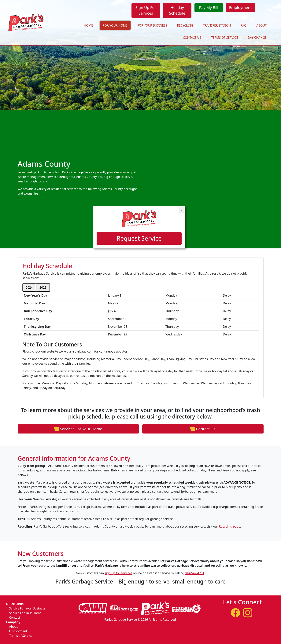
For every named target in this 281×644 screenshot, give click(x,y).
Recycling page (229, 528)
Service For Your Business (27, 608)
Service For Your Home (25, 613)
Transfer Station (217, 25)
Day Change (257, 38)
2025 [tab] (43, 289)
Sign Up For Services (146, 10)
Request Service (139, 238)
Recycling (185, 25)
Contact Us (192, 38)
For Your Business (152, 25)
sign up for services (118, 575)
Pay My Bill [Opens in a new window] (209, 7)
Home (88, 25)
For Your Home (115, 25)
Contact (15, 617)
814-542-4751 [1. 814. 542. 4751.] (195, 575)
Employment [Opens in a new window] (240, 7)
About (261, 25)
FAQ (244, 25)
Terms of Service (224, 38)
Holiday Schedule (177, 10)
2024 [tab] (29, 289)
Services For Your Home (76, 431)
